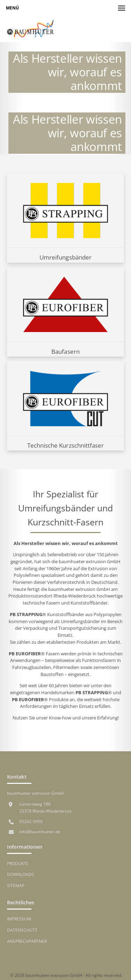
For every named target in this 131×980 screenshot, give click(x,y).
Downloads (20, 874)
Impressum (19, 919)
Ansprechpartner (27, 941)
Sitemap (16, 885)
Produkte (18, 863)
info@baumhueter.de (40, 831)
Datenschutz (22, 930)
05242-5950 (31, 821)
